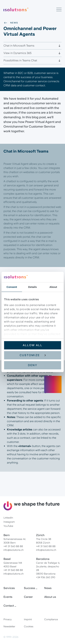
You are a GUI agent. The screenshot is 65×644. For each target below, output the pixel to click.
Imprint (28, 619)
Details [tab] (33, 287)
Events (8, 597)
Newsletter (9, 626)
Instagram (9, 522)
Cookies (29, 626)
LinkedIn (8, 518)
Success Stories (33, 588)
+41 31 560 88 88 (13, 546)
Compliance (51, 619)
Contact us (11, 606)
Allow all (32, 345)
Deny (33, 365)
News (11, 23)
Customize (33, 355)
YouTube (8, 526)
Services (9, 588)
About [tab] (53, 287)
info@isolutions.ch (14, 550)
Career (28, 597)
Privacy (8, 619)
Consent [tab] (12, 287)
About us (50, 597)
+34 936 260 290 (46, 577)
